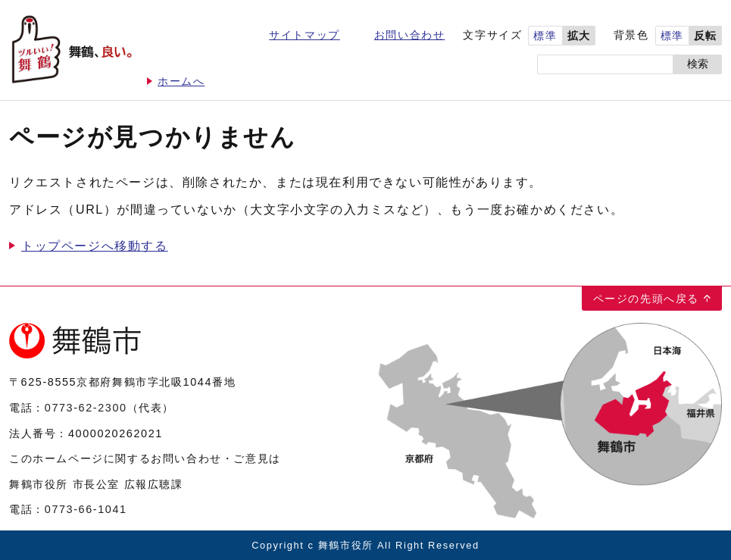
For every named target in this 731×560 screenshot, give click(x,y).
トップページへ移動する (95, 246)
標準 (545, 36)
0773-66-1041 (86, 509)
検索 (698, 64)
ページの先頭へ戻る (646, 299)
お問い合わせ (410, 35)
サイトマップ (305, 35)
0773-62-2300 (86, 408)
